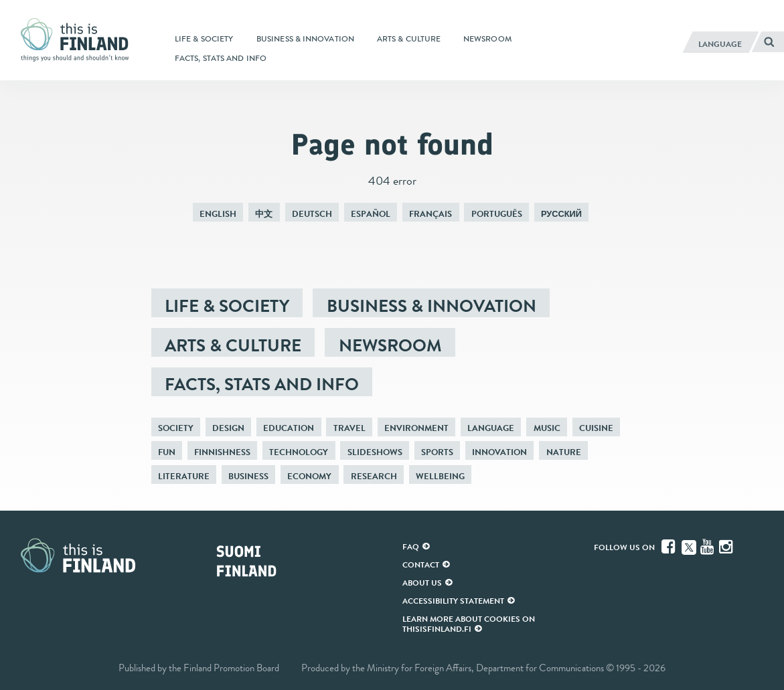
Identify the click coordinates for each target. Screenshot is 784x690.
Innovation (499, 452)
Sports (437, 452)
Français (430, 214)
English (218, 214)
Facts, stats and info (262, 384)
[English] (720, 42)
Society (176, 428)
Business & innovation (432, 306)
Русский (561, 214)
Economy (309, 476)
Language (491, 428)
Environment (416, 428)
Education (289, 428)
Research (374, 476)
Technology (299, 452)
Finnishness (222, 452)
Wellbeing (440, 476)
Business (248, 476)
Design (228, 428)
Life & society (227, 306)
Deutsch (312, 214)
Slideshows (375, 452)
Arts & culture (233, 345)
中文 (264, 214)
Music (547, 428)
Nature (564, 452)
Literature (184, 476)
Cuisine (596, 428)
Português (497, 214)
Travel (349, 428)
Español (371, 214)
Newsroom (390, 345)
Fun (167, 452)
